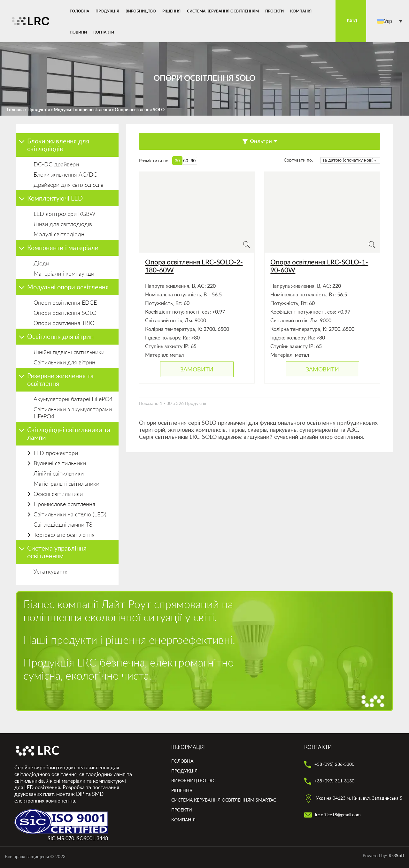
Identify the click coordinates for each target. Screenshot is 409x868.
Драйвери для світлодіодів (69, 185)
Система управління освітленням (57, 552)
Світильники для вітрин (64, 363)
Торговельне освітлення (64, 535)
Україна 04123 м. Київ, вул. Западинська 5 (353, 798)
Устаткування (51, 572)
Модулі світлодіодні (60, 235)
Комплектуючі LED (55, 199)
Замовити (197, 369)
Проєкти (274, 11)
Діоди (41, 264)
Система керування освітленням (223, 11)
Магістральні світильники (66, 484)
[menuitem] (390, 21)
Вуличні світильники (60, 464)
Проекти (182, 810)
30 (177, 161)
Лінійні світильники (59, 474)
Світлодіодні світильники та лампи (69, 434)
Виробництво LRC (193, 781)
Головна (79, 11)
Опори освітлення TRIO (64, 324)
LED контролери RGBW (64, 214)
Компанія (301, 11)
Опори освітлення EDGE (65, 303)
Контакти (104, 32)
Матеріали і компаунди (64, 274)
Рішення (171, 11)
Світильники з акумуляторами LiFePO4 (73, 413)
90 (193, 161)
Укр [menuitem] (388, 21)
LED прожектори (56, 453)
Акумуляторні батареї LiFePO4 (73, 400)
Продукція (107, 11)
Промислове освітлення (64, 505)
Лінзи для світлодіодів (63, 225)
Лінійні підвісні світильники (69, 353)
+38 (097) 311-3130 (329, 781)
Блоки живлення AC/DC (65, 175)
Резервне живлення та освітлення (60, 380)
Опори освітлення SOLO (65, 313)
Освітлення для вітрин (60, 337)
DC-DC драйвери (56, 165)
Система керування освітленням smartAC (224, 800)
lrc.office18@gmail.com (332, 815)
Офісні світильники (58, 494)
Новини (78, 32)
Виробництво (141, 11)
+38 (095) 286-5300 (329, 765)
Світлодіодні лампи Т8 (63, 525)
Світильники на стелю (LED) (70, 515)
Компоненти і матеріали (63, 248)
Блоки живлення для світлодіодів (58, 145)
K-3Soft (396, 856)
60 (186, 161)
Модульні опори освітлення (82, 110)
